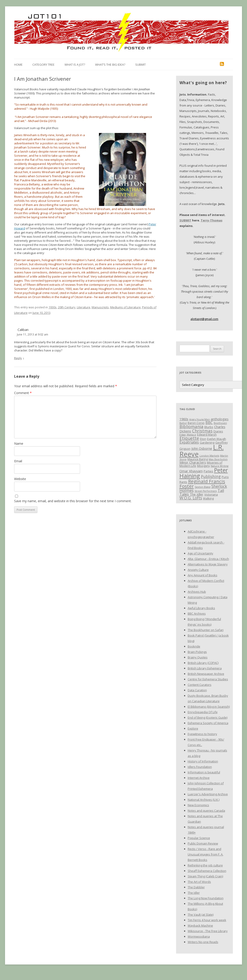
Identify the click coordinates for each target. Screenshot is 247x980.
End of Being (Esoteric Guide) (208, 717)
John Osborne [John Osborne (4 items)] (202, 448)
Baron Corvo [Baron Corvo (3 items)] (196, 423)
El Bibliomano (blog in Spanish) (209, 707)
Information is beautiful (204, 772)
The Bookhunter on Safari (206, 630)
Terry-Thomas (212, 220)
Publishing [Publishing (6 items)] (211, 476)
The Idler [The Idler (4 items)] (197, 494)
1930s (53, 307)
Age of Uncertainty (200, 553)
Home (18, 65)
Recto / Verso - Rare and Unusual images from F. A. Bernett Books (205, 854)
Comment (23, 393)
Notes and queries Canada (206, 811)
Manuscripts (100, 307)
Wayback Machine (200, 925)
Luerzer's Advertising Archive (208, 794)
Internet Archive (199, 778)
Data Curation (197, 690)
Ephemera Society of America (208, 723)
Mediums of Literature (125, 307)
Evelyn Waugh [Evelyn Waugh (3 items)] (217, 439)
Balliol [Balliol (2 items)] (183, 423)
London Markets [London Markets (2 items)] (209, 456)
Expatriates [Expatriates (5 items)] (189, 442)
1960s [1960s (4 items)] (184, 419)
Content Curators (200, 685)
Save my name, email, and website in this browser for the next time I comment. (73, 501)
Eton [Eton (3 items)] (203, 439)
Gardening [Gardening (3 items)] (207, 442)
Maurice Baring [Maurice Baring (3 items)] (198, 459)
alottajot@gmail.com (204, 319)
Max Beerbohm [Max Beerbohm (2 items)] (218, 459)
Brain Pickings (197, 652)
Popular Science (199, 838)
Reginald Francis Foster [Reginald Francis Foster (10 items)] (202, 484)
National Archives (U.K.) (204, 800)
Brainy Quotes (198, 657)
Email (18, 461)
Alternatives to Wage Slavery (208, 564)
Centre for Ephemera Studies (208, 679)
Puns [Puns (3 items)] (225, 477)
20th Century (67, 307)
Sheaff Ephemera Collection (207, 871)
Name (19, 443)
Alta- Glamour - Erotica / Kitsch (208, 559)
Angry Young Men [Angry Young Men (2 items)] (200, 419)
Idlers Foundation (200, 767)
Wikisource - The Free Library (208, 931)
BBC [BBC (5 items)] (209, 423)
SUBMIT (185, 220)
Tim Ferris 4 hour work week (207, 920)
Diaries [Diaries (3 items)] (218, 431)
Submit (140, 65)
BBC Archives (197, 613)
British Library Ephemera (205, 668)
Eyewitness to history (202, 734)
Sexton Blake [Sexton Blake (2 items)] (203, 487)
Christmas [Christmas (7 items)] (202, 431)
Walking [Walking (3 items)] (208, 498)
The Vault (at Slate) (201, 915)
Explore (193, 728)
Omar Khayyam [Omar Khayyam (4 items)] (191, 471)
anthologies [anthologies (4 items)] (220, 419)
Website (20, 479)
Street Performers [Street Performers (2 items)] (206, 491)
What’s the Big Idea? (110, 65)
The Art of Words (199, 882)
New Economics (198, 805)
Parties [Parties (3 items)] (208, 471)
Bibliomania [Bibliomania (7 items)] (191, 426)
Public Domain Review (203, 843)
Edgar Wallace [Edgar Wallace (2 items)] (188, 435)
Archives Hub (197, 592)
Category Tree (43, 65)
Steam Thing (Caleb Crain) (205, 876)
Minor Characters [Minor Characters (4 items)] (193, 462)
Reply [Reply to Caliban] (18, 358)
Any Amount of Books (203, 575)
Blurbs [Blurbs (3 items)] (209, 427)
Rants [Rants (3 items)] (183, 482)
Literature (84, 307)
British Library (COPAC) (203, 663)
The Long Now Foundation (206, 898)
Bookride (194, 646)
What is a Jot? (75, 65)
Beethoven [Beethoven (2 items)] (220, 423)
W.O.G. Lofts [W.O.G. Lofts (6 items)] (191, 498)
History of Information (203, 761)
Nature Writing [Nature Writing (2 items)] (220, 466)
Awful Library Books (201, 608)
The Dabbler (196, 887)
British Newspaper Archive (206, 674)
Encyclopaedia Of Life (203, 712)
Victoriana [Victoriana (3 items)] (211, 494)
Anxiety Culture (198, 570)
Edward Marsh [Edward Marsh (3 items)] (207, 434)
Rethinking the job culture (205, 865)
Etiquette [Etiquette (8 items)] (189, 438)
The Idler (194, 893)
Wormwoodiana (199, 936)
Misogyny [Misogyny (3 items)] (203, 466)
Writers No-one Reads (203, 942)
